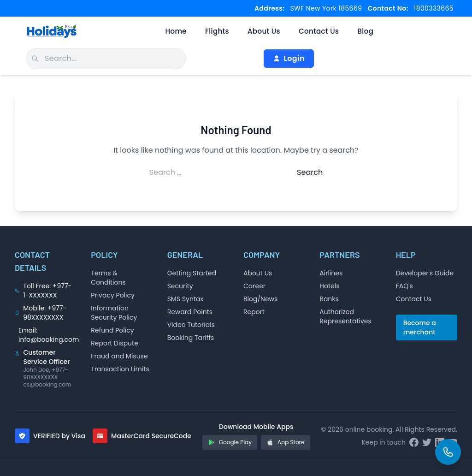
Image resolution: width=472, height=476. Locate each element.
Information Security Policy (114, 313)
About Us (264, 31)
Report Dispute (115, 343)
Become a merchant (420, 327)
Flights (217, 31)
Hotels (329, 286)
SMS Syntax (186, 299)
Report (254, 312)
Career (254, 286)
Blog (365, 31)
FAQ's (404, 286)
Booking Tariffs (191, 338)
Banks (329, 299)
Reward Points (190, 312)
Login (289, 58)
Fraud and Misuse (119, 356)
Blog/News (260, 299)
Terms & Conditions (108, 278)
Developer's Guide (425, 273)
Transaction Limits (120, 369)
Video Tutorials (191, 325)
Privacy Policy (113, 295)
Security (180, 286)
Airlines (331, 273)
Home (176, 31)
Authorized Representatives (345, 316)
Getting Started (192, 273)
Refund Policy (112, 330)
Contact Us (319, 31)
